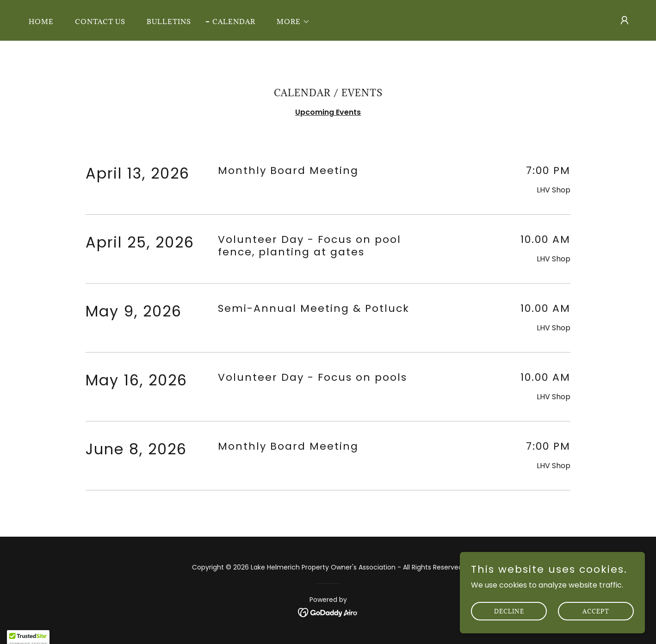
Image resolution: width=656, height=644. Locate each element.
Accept (596, 624)
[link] (328, 612)
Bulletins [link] (169, 22)
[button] (290, 22)
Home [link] (41, 22)
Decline (509, 624)
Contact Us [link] (100, 22)
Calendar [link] (234, 22)
